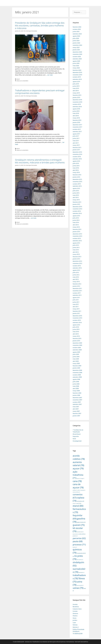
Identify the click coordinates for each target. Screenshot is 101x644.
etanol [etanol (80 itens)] (78, 506)
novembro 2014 (77, 209)
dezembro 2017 (77, 125)
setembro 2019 (77, 79)
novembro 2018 (77, 102)
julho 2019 (76, 84)
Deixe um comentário (22, 81)
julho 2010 (76, 327)
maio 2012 (76, 277)
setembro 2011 (77, 295)
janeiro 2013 (76, 259)
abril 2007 (76, 409)
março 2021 (76, 47)
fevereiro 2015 (77, 202)
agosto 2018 (76, 109)
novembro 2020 (77, 54)
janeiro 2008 (76, 395)
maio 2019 (76, 88)
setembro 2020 (77, 59)
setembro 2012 (77, 268)
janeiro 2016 (76, 177)
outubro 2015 (77, 184)
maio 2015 (76, 195)
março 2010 (76, 336)
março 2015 (76, 200)
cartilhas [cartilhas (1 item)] (75, 490)
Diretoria (75, 613)
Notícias (75, 625)
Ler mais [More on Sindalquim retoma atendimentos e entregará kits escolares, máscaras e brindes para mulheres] (34, 218)
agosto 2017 (76, 134)
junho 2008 (76, 384)
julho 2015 (76, 191)
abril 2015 (76, 197)
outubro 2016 (77, 157)
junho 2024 (76, 41)
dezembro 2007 (77, 398)
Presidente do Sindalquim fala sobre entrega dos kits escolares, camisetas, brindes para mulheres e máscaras (40, 25)
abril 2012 (76, 279)
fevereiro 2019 (77, 95)
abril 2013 (76, 252)
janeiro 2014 (76, 232)
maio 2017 (76, 141)
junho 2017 (76, 138)
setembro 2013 (77, 241)
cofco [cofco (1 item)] (79, 490)
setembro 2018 (77, 107)
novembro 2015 (77, 182)
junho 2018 (76, 111)
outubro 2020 (77, 57)
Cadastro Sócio (77, 609)
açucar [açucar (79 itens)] (78, 468)
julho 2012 (76, 272)
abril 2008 (76, 388)
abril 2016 (76, 170)
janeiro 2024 (76, 43)
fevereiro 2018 (77, 120)
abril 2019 (76, 91)
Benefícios (76, 607)
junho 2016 (76, 166)
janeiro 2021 (76, 50)
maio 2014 (76, 222)
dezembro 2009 (77, 343)
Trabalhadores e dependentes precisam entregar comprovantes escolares (40, 92)
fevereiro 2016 (77, 175)
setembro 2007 (77, 404)
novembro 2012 (77, 263)
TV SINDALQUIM (78, 634)
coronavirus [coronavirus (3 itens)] (80, 501)
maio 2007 (76, 407)
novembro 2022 (77, 45)
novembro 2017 (77, 127)
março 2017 (76, 145)
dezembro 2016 (77, 152)
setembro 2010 (77, 322)
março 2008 (76, 391)
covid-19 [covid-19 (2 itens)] (79, 503)
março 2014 (76, 227)
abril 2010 (76, 334)
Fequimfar (76, 436)
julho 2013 (76, 245)
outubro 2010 (77, 320)
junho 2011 (76, 302)
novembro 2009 (77, 345)
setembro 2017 (77, 132)
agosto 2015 (76, 188)
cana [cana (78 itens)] (77, 481)
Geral (18, 79)
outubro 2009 (77, 348)
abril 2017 (76, 143)
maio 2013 (76, 250)
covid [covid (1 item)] (74, 503)
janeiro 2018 (76, 122)
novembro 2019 (77, 75)
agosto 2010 (76, 325)
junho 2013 (76, 248)
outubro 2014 (77, 211)
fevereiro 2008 (77, 393)
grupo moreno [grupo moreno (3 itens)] (81, 522)
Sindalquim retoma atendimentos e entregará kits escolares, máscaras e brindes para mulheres (40, 161)
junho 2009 (76, 357)
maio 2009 (76, 359)
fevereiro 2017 (77, 147)
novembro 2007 (77, 400)
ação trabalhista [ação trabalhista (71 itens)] (78, 475)
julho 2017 (76, 136)
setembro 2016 (77, 159)
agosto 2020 (76, 61)
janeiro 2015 (76, 204)
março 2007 (76, 411)
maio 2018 (76, 113)
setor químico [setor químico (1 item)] (80, 560)
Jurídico (75, 620)
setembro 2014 (77, 213)
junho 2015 (76, 193)
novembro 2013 (77, 236)
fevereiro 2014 (77, 229)
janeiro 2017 (76, 150)
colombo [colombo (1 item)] (83, 490)
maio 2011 (76, 304)
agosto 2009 (76, 352)
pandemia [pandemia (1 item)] (75, 536)
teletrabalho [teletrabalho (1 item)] (81, 573)
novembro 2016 (77, 154)
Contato (75, 611)
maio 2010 (76, 332)
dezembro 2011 (77, 288)
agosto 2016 (76, 161)
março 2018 (76, 118)
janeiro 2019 (76, 97)
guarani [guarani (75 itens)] (79, 525)
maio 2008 (76, 386)
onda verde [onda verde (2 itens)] (82, 534)
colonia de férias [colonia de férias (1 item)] (76, 492)
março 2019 (76, 93)
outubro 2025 (77, 29)
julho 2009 (76, 354)
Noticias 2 (76, 627)
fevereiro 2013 (77, 257)
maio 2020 (76, 66)
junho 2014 (76, 220)
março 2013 (76, 254)
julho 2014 (76, 218)
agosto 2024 (76, 36)
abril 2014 (76, 225)
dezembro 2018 (77, 100)
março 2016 (76, 172)
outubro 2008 (77, 375)
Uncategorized (77, 441)
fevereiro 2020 (77, 70)
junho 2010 (76, 329)
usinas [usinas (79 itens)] (78, 588)
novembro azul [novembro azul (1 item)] (80, 532)
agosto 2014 (76, 216)
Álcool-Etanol (77, 434)
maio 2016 (76, 168)
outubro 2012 (77, 266)
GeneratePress (84, 642)
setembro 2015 (77, 186)
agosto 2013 (76, 243)
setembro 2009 (77, 350)
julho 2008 (76, 382)
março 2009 (76, 363)
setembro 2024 (77, 34)
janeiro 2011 (76, 313)
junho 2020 (76, 63)
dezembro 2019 (77, 72)
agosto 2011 (76, 298)
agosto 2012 (76, 270)
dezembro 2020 (77, 52)
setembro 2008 (77, 377)
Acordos (75, 604)
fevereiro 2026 (77, 27)
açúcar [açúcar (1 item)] (78, 478)
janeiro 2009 (76, 368)
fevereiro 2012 (77, 284)
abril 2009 (76, 361)
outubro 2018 (77, 104)
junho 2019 (76, 86)
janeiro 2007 (76, 416)
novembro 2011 (77, 291)
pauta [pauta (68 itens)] (78, 541)
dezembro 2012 (77, 261)
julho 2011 (76, 300)
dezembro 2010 (77, 316)
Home (74, 618)
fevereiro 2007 (77, 413)
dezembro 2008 (77, 370)
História (75, 616)
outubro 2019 (77, 77)
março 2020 (76, 68)
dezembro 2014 (77, 207)
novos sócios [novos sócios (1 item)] (76, 534)
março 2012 (76, 282)
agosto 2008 (76, 379)
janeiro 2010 (76, 341)
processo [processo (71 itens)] (79, 544)
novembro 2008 (77, 372)
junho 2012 (76, 275)
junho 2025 (76, 31)
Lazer (74, 623)
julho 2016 (76, 163)
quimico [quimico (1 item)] (75, 547)
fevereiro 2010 (77, 338)
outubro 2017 (77, 129)
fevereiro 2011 (77, 311)
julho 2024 (76, 38)
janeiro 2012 (76, 286)
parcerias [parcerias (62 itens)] (79, 538)
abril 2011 (76, 307)
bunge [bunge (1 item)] (82, 478)
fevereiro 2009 (77, 366)
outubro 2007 (77, 402)
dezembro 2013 (77, 234)
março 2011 (76, 309)
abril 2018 (76, 116)
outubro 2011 (77, 293)
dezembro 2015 (77, 179)
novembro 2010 (77, 318)
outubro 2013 (77, 238)
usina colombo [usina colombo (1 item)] (80, 585)
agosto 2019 (76, 82)
